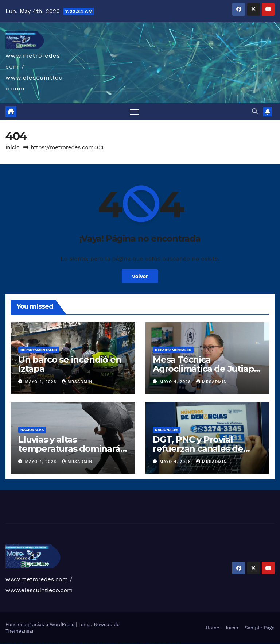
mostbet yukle (153, 644)
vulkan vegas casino (9, 644)
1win (57, 644)
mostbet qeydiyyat (177, 644)
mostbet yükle (173, 644)
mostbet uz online (137, 644)
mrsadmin (77, 382)
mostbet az (146, 644)
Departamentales (39, 350)
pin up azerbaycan (101, 644)
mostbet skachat (113, 644)
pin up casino (81, 644)
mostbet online (125, 644)
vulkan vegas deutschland (20, 644)
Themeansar (20, 631)
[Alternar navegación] (134, 112)
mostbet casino (129, 644)
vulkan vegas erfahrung (44, 644)
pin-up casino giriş (89, 644)
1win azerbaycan (71, 644)
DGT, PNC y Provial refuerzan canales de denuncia (198, 449)
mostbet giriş (149, 644)
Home (212, 628)
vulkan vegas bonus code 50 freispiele (52, 644)
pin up (76, 644)
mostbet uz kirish (120, 644)
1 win (58, 644)
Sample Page (260, 628)
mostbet (107, 644)
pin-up (83, 644)
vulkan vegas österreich (38, 644)
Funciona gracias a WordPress (41, 624)
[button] (255, 111)
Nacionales (32, 430)
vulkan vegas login (14, 644)
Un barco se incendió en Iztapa (70, 364)
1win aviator (65, 644)
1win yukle (74, 644)
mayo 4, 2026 (42, 382)
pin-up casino (93, 644)
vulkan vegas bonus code (26, 644)
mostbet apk (117, 644)
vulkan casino (5, 644)
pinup (78, 644)
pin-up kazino (96, 644)
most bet (141, 644)
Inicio (13, 147)
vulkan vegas (1, 644)
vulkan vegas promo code (32, 644)
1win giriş (62, 644)
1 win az (67, 644)
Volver (140, 276)
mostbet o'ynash (133, 644)
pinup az (85, 644)
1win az (60, 644)
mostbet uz (109, 644)
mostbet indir (156, 644)
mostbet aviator (160, 644)
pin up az (104, 644)
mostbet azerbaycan (168, 644)
